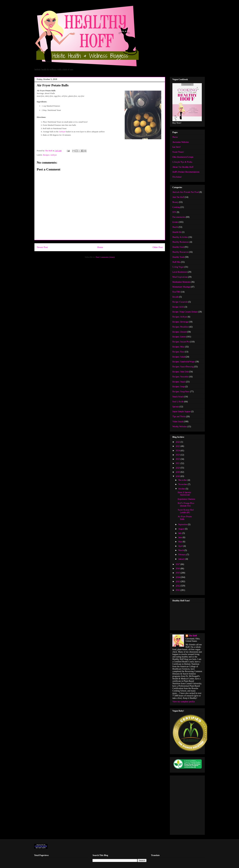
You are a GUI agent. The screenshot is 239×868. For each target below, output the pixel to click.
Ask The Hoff (178, 197)
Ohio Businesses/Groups (183, 157)
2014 (178, 577)
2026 (178, 442)
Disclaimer (177, 177)
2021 (178, 463)
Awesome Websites (181, 142)
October (182, 489)
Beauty (175, 202)
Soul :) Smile (178, 402)
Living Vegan (178, 267)
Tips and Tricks (179, 417)
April (181, 546)
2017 (178, 564)
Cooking (176, 207)
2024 (178, 451)
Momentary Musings (181, 287)
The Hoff (193, 636)
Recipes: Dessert (180, 332)
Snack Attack (178, 397)
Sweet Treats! (178, 152)
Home (100, 247)
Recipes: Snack (179, 382)
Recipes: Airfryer (50, 155)
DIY (174, 212)
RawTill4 (176, 292)
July (180, 533)
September (183, 524)
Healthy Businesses (181, 242)
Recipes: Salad (179, 357)
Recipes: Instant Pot (181, 342)
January (182, 559)
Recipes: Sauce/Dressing (183, 367)
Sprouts (176, 407)
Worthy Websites (180, 427)
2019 (178, 472)
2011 (178, 590)
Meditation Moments (181, 282)
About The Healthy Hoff (183, 167)
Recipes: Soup (179, 387)
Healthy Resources (180, 252)
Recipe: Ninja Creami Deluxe (185, 312)
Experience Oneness (186, 499)
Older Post (158, 247)
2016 (178, 569)
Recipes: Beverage (180, 322)
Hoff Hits (176, 262)
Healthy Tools (178, 257)
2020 (178, 468)
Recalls (176, 297)
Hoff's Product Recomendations (186, 172)
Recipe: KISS (178, 307)
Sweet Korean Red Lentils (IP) (186, 511)
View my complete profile (184, 702)
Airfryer (62, 132)
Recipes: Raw (178, 352)
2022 (178, 459)
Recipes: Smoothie (180, 377)
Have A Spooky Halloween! (184, 494)
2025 (178, 446)
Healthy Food (178, 247)
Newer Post (42, 247)
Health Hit (177, 232)
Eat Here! (177, 147)
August (182, 529)
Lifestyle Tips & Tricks (182, 162)
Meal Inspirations (180, 277)
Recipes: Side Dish (181, 372)
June (180, 537)
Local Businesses (180, 272)
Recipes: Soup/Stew (181, 392)
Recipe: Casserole (180, 302)
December (183, 480)
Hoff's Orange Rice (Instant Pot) (186, 504)
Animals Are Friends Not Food (186, 192)
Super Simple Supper (181, 411)
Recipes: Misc (178, 347)
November (183, 484)
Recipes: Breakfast (180, 327)
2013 (178, 581)
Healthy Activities (180, 237)
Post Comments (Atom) (105, 257)
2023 (178, 455)
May (180, 542)
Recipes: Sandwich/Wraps (184, 362)
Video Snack (178, 422)
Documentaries (179, 217)
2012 (178, 586)
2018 (178, 476)
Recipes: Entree (179, 337)
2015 (178, 573)
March (181, 550)
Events (175, 222)
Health (175, 227)
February (182, 555)
